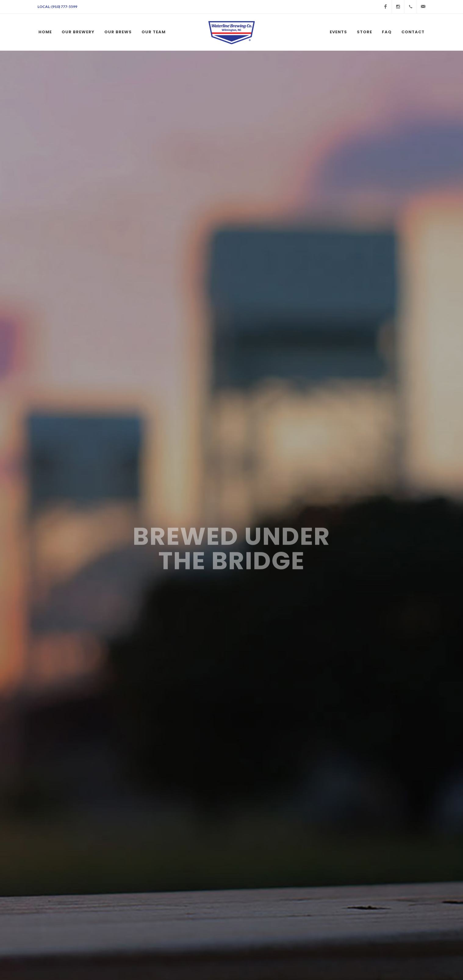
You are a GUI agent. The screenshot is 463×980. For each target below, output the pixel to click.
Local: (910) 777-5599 (57, 7)
